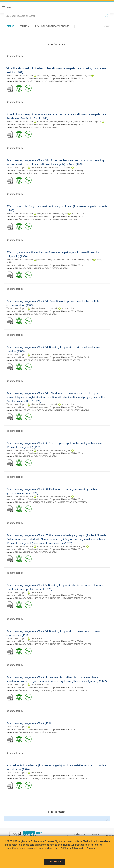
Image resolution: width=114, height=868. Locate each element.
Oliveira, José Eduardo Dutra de (58, 355)
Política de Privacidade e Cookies (78, 848)
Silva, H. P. (42, 214)
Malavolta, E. (43, 76)
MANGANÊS (28, 81)
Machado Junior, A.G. (47, 260)
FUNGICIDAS (28, 220)
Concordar (55, 862)
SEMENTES (47, 174)
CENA (80, 78)
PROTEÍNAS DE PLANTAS (34, 360)
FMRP (86, 357)
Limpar (107, 26)
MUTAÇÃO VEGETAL (32, 174)
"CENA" (25, 27)
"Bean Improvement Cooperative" (53, 27)
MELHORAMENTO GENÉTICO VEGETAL (58, 81)
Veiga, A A (65, 76)
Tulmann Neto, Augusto (80, 76)
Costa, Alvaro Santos (40, 684)
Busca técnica (96, 836)
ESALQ (74, 78)
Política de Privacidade (80, 836)
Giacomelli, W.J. (57, 546)
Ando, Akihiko (43, 122)
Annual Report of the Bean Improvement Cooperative (37, 78)
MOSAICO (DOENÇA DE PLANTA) (37, 502)
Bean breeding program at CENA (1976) (29, 723)
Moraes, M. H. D (64, 260)
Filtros (10, 26)
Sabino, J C (54, 76)
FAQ (67, 836)
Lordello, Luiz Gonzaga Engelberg (65, 122)
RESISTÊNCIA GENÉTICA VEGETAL (38, 410)
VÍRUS (37, 81)
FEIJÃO (18, 81)
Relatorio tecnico (15, 56)
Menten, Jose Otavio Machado (20, 76)
